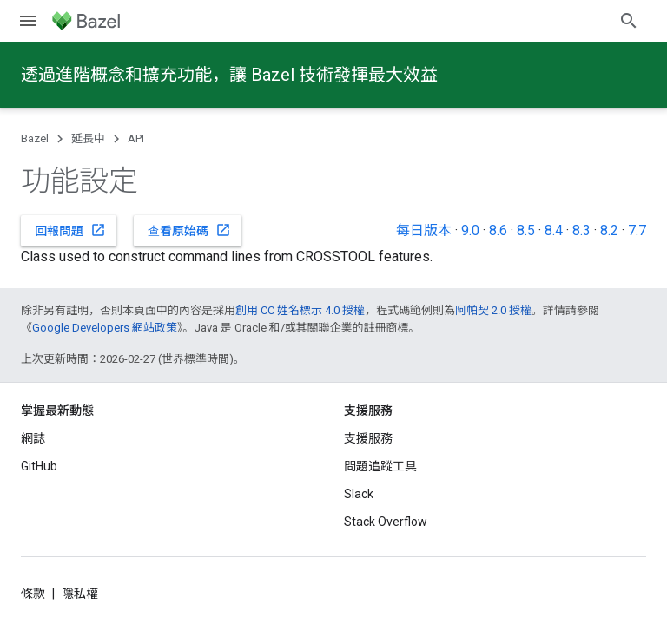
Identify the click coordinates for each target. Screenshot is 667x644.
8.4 (554, 230)
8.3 (581, 230)
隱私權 (80, 594)
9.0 (470, 230)
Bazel (35, 138)
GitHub (39, 466)
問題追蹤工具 (380, 466)
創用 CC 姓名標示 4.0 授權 (300, 310)
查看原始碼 (189, 230)
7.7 (637, 230)
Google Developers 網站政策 (105, 328)
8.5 (526, 230)
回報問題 (70, 230)
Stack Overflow (386, 522)
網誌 (33, 438)
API (136, 138)
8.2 (609, 230)
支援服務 (368, 438)
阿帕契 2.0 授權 (493, 310)
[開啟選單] (28, 21)
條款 (33, 594)
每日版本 (424, 230)
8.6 (498, 230)
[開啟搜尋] (629, 21)
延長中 (88, 138)
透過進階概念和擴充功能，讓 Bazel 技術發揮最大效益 (229, 75)
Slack (359, 494)
